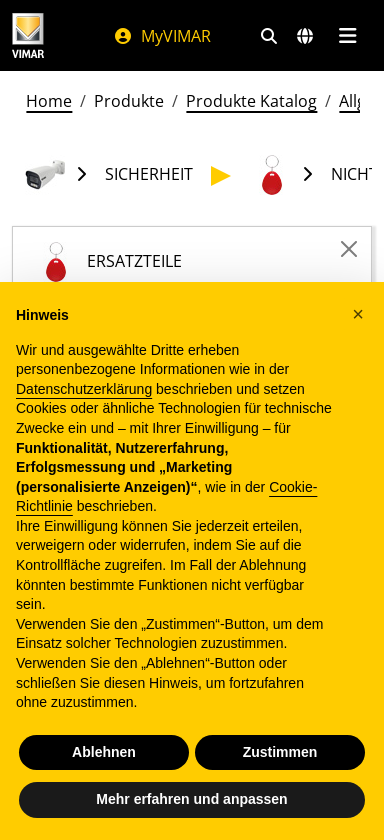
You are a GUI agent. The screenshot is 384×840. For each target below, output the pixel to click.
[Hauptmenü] (347, 36)
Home (49, 101)
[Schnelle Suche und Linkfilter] (269, 36)
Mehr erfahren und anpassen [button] (191, 799)
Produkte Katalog (251, 101)
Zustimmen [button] (280, 752)
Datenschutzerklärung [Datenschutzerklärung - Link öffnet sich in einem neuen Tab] (84, 389)
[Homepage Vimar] (28, 35)
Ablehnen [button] (104, 752)
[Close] (349, 249)
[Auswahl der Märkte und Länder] (305, 36)
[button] (358, 314)
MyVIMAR (162, 36)
